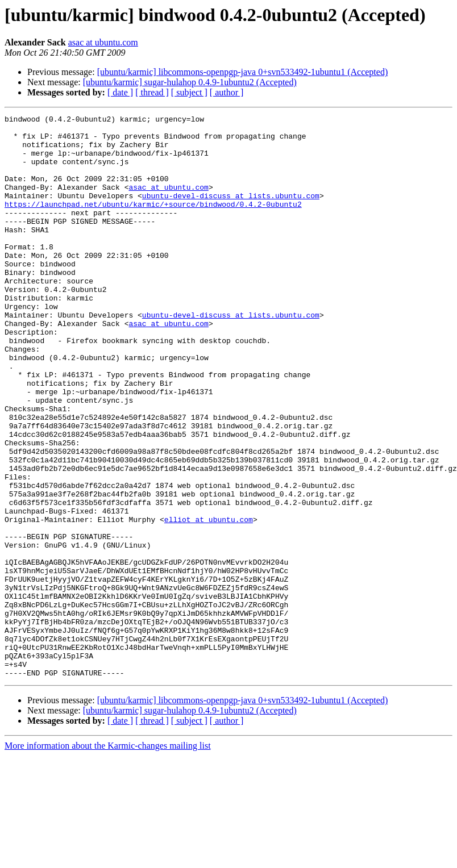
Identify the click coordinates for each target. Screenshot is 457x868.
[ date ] (120, 92)
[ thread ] (152, 92)
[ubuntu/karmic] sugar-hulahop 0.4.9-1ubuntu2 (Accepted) (190, 82)
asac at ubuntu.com (103, 42)
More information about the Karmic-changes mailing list (108, 858)
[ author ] (227, 92)
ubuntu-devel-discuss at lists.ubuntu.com (231, 212)
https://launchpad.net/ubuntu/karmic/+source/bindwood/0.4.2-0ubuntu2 (153, 223)
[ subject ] (189, 92)
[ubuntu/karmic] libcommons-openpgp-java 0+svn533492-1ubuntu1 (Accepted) (243, 72)
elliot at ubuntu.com (209, 601)
